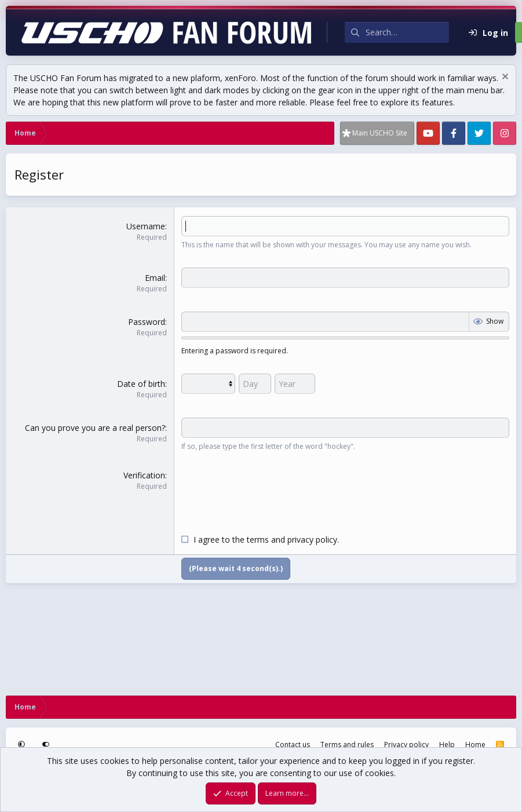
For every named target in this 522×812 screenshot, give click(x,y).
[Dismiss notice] (504, 78)
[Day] (255, 384)
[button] (23, 745)
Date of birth (141, 384)
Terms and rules (347, 745)
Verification (144, 475)
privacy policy (312, 539)
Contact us (293, 745)
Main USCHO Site (380, 133)
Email (155, 278)
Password (147, 322)
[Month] (208, 384)
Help (447, 745)
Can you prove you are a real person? (95, 428)
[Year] (295, 384)
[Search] (407, 32)
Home (475, 745)
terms (258, 539)
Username (146, 226)
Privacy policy (406, 745)
